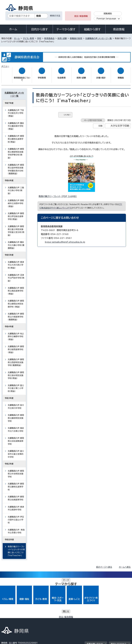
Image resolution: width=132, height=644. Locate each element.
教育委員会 (49, 38)
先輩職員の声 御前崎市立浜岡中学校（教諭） (16, 201)
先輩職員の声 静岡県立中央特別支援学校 (16, 471)
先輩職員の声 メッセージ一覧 (98, 38)
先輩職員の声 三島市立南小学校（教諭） (16, 188)
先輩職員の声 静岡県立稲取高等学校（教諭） (16, 347)
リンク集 (7, 621)
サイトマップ (26, 621)
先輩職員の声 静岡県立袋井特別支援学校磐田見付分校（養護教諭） (16, 167)
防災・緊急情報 (81, 16)
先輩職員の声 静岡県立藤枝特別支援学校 (16, 415)
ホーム (13, 29)
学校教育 (42, 75)
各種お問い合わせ (95, 601)
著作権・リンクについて (14, 618)
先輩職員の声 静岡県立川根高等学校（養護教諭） (16, 314)
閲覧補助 (108, 14)
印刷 (101, 123)
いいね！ (67, 112)
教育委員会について (22, 76)
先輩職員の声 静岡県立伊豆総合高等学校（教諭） (16, 214)
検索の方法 (55, 16)
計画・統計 (101, 75)
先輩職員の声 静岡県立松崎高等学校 (16, 496)
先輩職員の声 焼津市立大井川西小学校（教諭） (16, 262)
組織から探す (92, 29)
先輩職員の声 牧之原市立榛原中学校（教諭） (16, 334)
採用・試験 (62, 38)
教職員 (121, 75)
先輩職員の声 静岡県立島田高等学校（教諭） (16, 288)
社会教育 (62, 75)
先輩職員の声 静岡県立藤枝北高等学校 (16, 484)
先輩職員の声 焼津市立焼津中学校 (16, 506)
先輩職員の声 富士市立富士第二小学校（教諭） (16, 386)
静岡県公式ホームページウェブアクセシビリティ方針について (91, 618)
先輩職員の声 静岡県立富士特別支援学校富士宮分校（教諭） (16, 228)
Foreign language (106, 19)
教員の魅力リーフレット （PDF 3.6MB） (59, 194)
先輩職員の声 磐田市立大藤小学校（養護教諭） (16, 242)
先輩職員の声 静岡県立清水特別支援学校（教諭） (16, 373)
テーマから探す (66, 29)
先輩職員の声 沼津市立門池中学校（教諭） (16, 275)
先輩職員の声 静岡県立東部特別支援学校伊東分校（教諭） (16, 151)
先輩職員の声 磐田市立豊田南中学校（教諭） (16, 123)
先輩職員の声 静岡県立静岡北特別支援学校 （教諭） (16, 301)
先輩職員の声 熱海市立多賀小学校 (16, 529)
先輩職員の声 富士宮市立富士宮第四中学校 (16, 451)
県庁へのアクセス (119, 601)
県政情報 (119, 29)
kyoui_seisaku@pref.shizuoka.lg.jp (65, 239)
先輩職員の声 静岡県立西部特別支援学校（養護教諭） (16, 360)
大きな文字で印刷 (120, 123)
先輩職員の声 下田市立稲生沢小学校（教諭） (16, 110)
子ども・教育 (28, 38)
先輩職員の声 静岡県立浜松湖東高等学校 (16, 438)
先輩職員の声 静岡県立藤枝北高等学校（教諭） (16, 136)
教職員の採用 (76, 38)
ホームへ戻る (125, 564)
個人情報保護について (44, 618)
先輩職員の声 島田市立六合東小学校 (16, 427)
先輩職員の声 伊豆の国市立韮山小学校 (16, 517)
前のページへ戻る (104, 564)
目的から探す (40, 29)
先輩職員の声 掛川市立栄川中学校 (16, 404)
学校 (39, 38)
